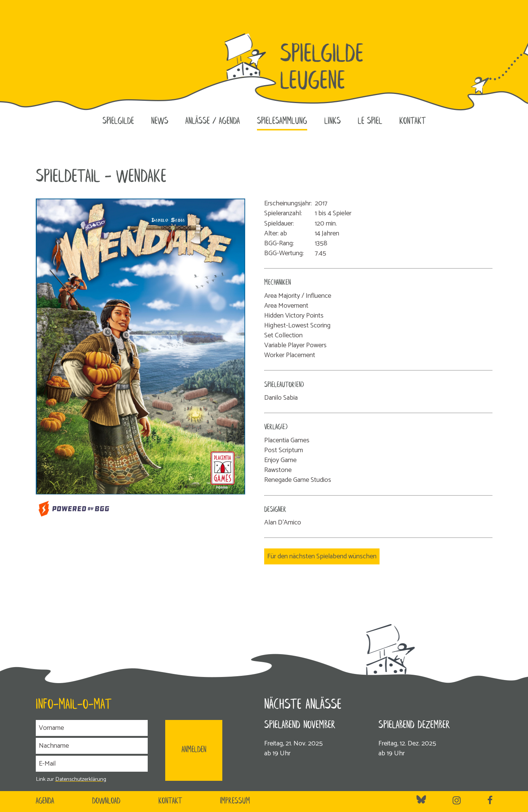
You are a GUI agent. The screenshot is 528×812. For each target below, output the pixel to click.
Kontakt (412, 122)
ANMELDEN (194, 750)
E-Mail (47, 764)
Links (333, 122)
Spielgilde (118, 122)
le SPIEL (370, 122)
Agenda (45, 801)
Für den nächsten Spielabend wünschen (322, 556)
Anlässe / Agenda (213, 122)
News (160, 122)
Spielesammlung (282, 122)
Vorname (51, 728)
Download (106, 801)
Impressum (235, 801)
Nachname (54, 746)
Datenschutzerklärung (81, 779)
